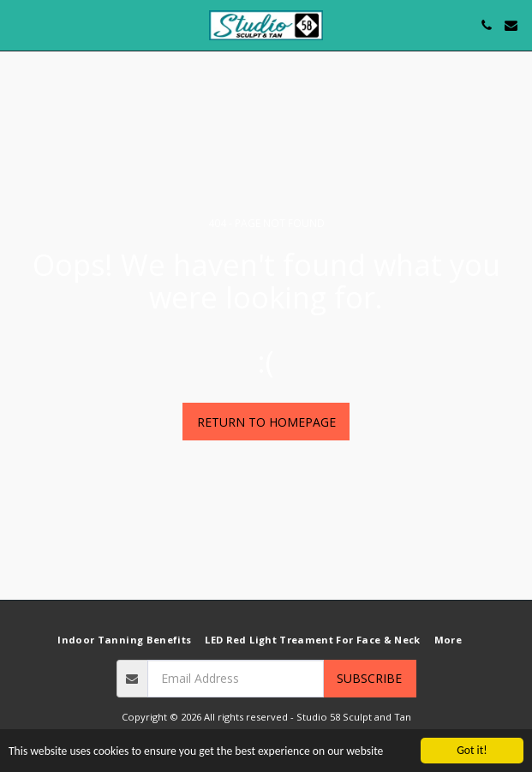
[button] (19, 24)
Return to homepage (266, 422)
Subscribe (369, 678)
